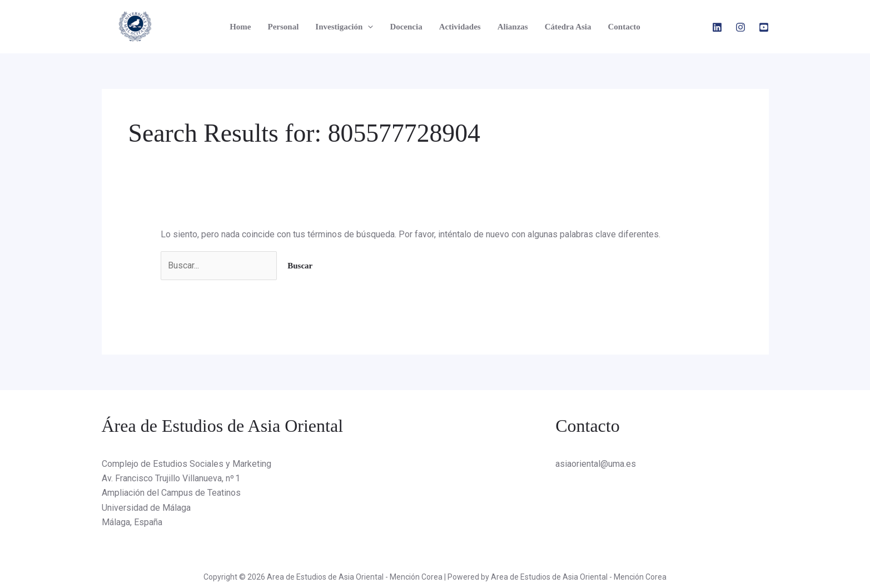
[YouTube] (764, 27)
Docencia (406, 27)
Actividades (460, 27)
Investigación (344, 27)
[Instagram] (740, 27)
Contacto (624, 27)
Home (240, 27)
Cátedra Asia (568, 27)
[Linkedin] (717, 27)
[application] (368, 27)
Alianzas (513, 27)
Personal (284, 27)
